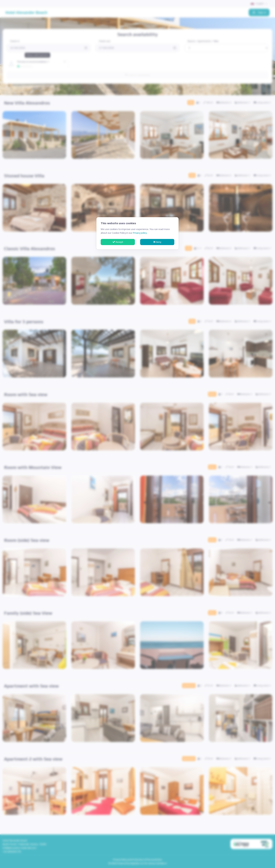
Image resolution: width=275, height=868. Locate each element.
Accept (118, 242)
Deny (157, 242)
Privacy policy (140, 233)
